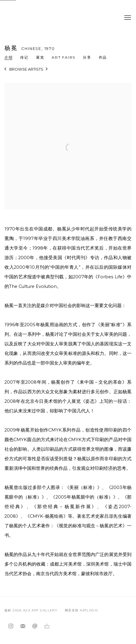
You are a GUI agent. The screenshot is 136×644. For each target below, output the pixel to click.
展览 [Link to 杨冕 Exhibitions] (40, 57)
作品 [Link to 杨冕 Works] (103, 57)
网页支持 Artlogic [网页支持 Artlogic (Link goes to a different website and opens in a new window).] (82, 610)
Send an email (35, 626)
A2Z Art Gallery (56, 18)
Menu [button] (127, 18)
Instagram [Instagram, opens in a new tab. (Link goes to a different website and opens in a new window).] (11, 626)
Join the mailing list (23, 626)
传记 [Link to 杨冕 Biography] (24, 57)
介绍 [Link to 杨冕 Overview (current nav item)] (9, 57)
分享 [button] (87, 57)
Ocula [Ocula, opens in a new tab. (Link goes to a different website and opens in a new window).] (47, 626)
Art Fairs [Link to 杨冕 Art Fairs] (63, 57)
